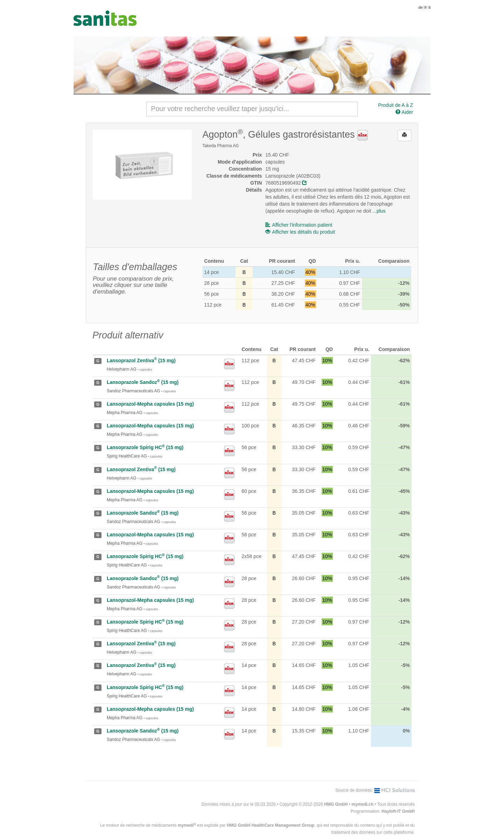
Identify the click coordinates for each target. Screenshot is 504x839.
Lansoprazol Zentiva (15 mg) (141, 360)
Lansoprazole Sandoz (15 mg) (143, 382)
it (430, 7)
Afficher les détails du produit (300, 232)
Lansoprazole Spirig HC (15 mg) (145, 447)
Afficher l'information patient (299, 225)
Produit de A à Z (395, 105)
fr (426, 7)
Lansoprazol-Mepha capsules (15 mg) (150, 404)
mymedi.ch (362, 804)
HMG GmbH (336, 804)
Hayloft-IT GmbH (398, 811)
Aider (404, 112)
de (421, 7)
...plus (379, 211)
